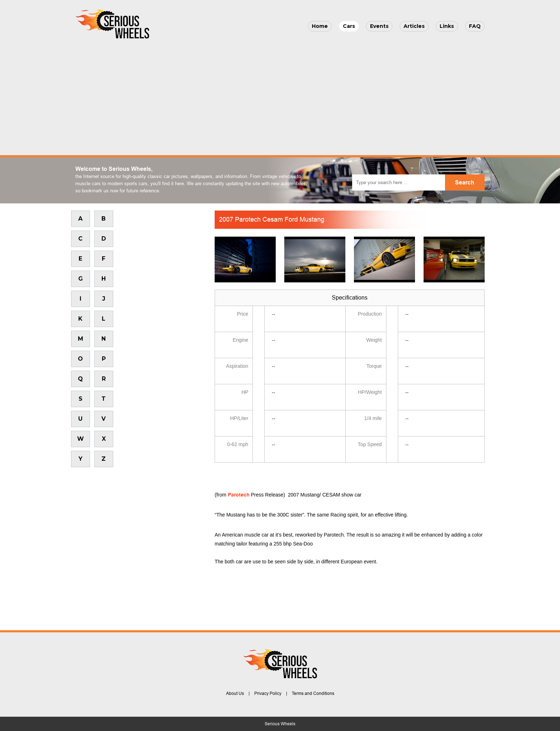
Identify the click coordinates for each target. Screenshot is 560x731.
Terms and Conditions (313, 693)
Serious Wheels (280, 724)
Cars (349, 26)
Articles (414, 26)
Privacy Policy (268, 693)
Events (379, 26)
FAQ (475, 26)
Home (320, 26)
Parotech (239, 495)
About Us (235, 693)
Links (447, 26)
